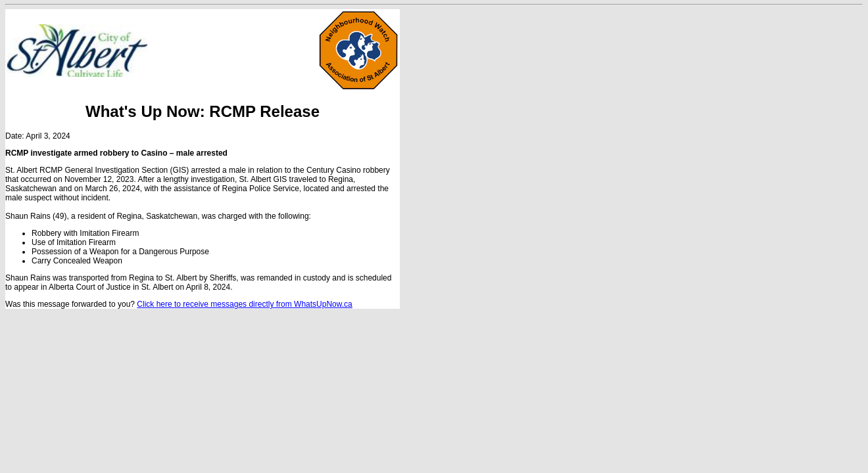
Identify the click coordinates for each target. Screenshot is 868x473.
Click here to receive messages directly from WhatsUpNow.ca (244, 304)
